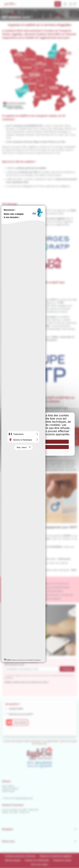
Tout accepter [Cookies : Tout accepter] (39, 442)
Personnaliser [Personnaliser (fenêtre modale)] (39, 452)
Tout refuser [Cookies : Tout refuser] (39, 447)
